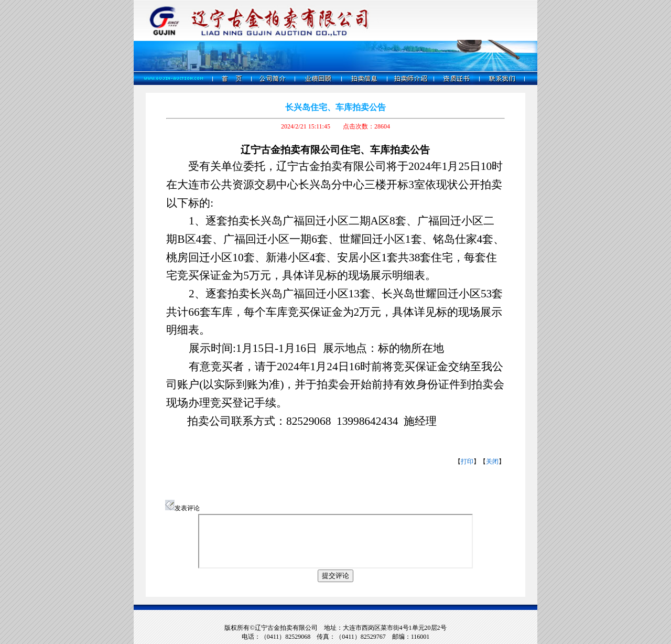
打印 (467, 461)
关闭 (492, 461)
